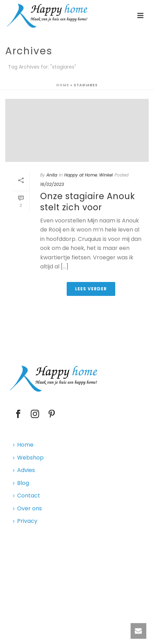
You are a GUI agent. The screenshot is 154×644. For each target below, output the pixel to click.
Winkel (106, 175)
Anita (52, 175)
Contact (27, 496)
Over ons (27, 508)
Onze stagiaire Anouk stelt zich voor (88, 202)
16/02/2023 (52, 184)
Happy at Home (81, 175)
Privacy (25, 521)
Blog (21, 483)
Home (63, 85)
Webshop (28, 458)
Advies (24, 470)
